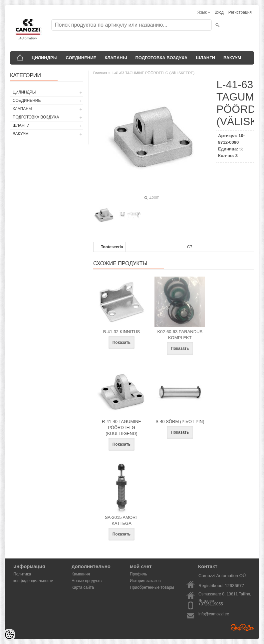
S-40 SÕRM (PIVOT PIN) (180, 422)
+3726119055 (211, 604)
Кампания (81, 574)
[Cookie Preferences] (9, 635)
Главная (100, 73)
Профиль (138, 574)
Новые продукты (87, 581)
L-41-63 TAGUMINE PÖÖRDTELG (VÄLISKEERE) (153, 73)
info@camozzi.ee (214, 614)
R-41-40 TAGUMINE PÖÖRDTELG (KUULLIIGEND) (122, 428)
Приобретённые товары (152, 587)
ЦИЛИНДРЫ (44, 58)
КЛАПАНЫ (116, 58)
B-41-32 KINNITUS (122, 332)
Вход (219, 12)
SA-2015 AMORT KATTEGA (122, 520)
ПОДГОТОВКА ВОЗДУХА (161, 58)
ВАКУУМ (232, 58)
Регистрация (240, 12)
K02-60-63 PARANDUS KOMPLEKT (180, 335)
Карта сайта (83, 587)
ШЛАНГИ (205, 58)
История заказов (145, 581)
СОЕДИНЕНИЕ (81, 58)
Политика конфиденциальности (33, 575)
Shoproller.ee (242, 627)
